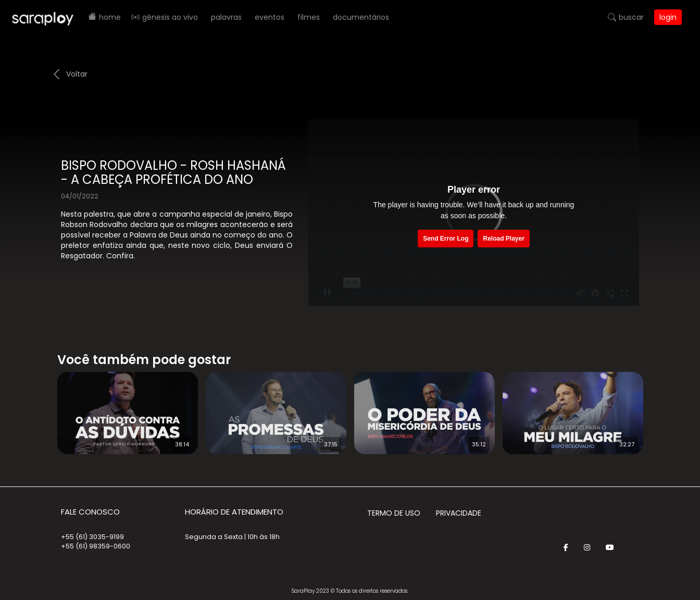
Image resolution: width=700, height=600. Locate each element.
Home (110, 17)
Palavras (226, 17)
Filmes (309, 17)
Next (660, 406)
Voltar (77, 74)
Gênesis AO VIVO (170, 17)
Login (668, 17)
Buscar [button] (631, 17)
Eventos (270, 17)
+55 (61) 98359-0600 (96, 546)
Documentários (361, 17)
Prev (42, 406)
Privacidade (459, 513)
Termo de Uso (394, 513)
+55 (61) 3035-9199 (92, 537)
